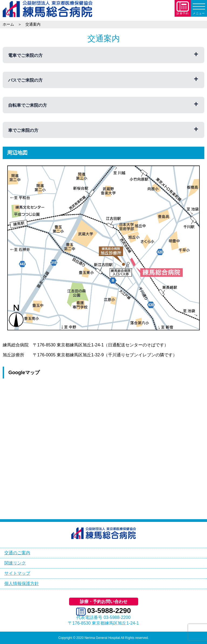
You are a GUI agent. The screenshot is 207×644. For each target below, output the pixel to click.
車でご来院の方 (23, 130)
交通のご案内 (17, 553)
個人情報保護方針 (22, 583)
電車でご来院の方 (25, 55)
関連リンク (15, 563)
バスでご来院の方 (25, 80)
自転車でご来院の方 (28, 105)
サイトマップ (17, 573)
